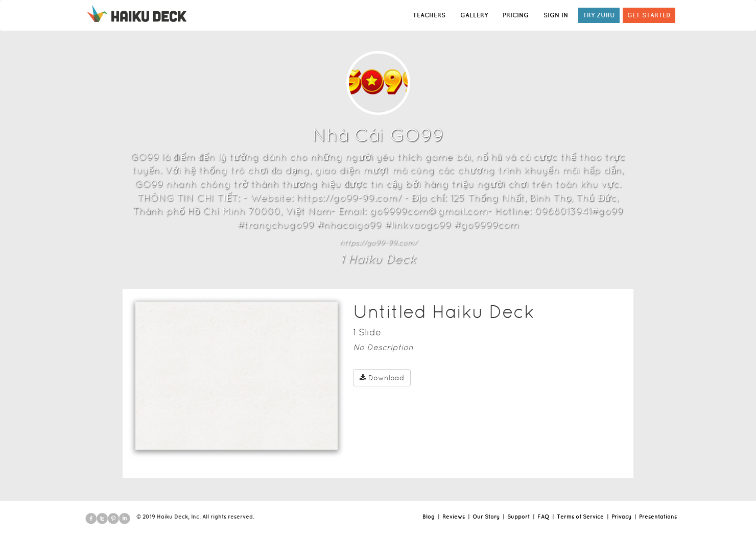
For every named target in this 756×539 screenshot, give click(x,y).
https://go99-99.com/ (378, 242)
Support (518, 517)
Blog (429, 517)
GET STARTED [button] (649, 15)
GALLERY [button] (474, 15)
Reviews (454, 517)
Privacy (621, 517)
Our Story (486, 517)
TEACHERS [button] (429, 15)
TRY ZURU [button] (599, 15)
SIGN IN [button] (556, 15)
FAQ (543, 517)
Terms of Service (580, 517)
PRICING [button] (516, 15)
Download (382, 378)
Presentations (658, 517)
